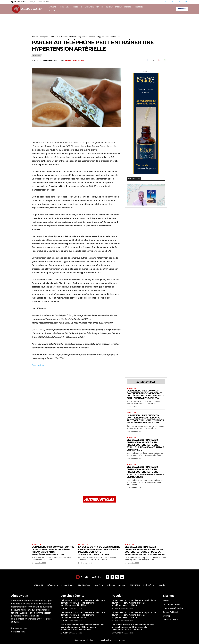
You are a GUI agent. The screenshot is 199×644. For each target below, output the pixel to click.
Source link (38, 365)
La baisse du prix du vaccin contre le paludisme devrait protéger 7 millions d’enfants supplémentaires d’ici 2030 (146, 395)
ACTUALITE (55, 37)
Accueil (35, 37)
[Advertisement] (78, 25)
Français (44, 37)
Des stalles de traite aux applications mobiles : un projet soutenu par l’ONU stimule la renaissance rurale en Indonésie (146, 445)
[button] (172, 9)
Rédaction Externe (75, 60)
